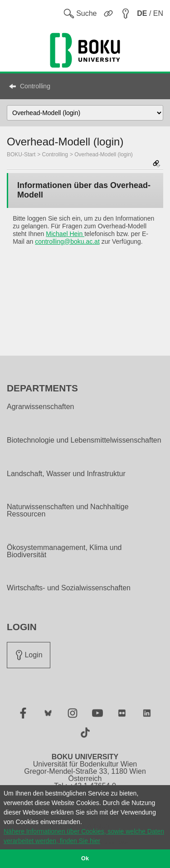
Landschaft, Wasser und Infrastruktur (66, 474)
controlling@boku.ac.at (67, 241)
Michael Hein (65, 234)
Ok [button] (85, 858)
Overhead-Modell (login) (104, 154)
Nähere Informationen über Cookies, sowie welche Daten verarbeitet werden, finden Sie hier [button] (84, 836)
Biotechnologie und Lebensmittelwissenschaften (84, 440)
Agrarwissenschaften (41, 407)
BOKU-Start (21, 154)
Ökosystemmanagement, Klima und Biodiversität (64, 551)
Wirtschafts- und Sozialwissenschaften (69, 588)
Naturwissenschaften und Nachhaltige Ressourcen (68, 511)
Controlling (35, 86)
